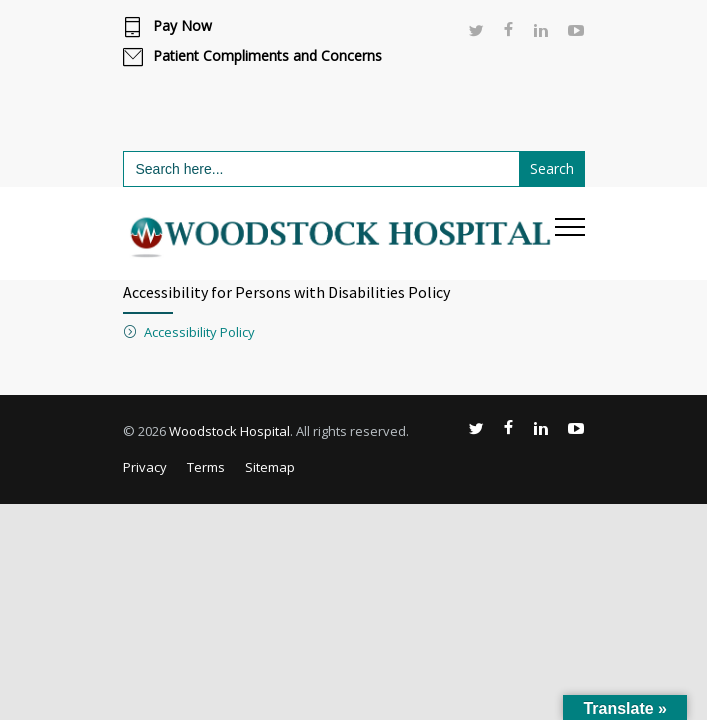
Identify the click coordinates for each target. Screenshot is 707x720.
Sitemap (270, 467)
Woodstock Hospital (229, 431)
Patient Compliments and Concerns (267, 56)
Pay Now (182, 26)
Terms (206, 467)
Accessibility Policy (199, 332)
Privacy (145, 467)
